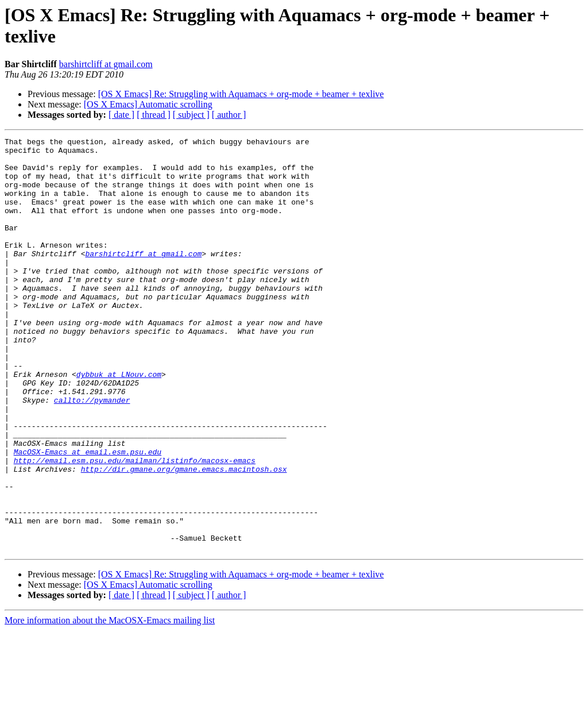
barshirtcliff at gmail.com (106, 64)
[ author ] (229, 115)
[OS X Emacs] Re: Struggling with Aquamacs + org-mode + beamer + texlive (241, 94)
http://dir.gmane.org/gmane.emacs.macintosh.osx (184, 536)
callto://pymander (92, 453)
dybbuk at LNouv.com (119, 422)
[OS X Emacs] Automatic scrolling (148, 104)
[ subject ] (191, 115)
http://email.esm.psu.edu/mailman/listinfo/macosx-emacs (135, 526)
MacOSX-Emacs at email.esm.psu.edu (88, 515)
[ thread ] (154, 115)
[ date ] (121, 115)
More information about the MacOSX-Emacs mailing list (110, 703)
